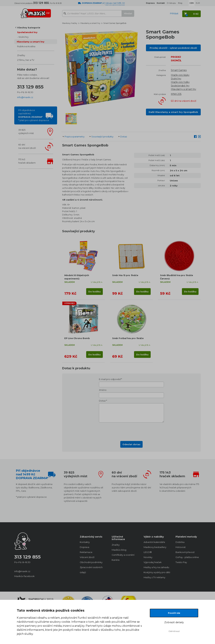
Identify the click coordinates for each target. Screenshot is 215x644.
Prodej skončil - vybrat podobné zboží (173, 48)
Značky (21, 55)
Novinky (148, 557)
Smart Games (179, 70)
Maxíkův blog (119, 550)
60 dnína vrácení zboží (27, 146)
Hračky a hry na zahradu (156, 567)
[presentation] (132, 431)
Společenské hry (27, 32)
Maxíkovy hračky (70, 23)
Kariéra (116, 560)
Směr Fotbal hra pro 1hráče (128, 338)
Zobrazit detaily (174, 622)
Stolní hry (24, 37)
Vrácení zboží (87, 557)
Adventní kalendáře (154, 542)
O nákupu (171, 3)
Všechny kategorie (29, 28)
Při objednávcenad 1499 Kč (34, 115)
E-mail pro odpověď (110, 379)
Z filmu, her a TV (26, 60)
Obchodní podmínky (91, 562)
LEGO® (148, 552)
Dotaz (124, 137)
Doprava (84, 547)
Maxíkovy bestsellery (155, 547)
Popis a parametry (75, 137)
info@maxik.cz (25, 97)
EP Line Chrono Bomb (77, 338)
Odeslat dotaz (131, 444)
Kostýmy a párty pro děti (156, 572)
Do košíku (94, 292)
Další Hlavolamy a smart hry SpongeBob (173, 112)
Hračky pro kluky (180, 75)
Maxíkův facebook (24, 576)
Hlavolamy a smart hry (31, 42)
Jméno (103, 390)
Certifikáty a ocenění (123, 555)
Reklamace (86, 552)
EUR (198, 3)
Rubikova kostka (26, 46)
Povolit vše (174, 613)
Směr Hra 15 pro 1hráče (125, 275)
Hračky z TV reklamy (154, 577)
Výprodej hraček (153, 562)
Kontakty (85, 542)
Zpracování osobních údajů (91, 570)
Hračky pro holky (180, 82)
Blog (180, 3)
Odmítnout (174, 631)
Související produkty (102, 137)
